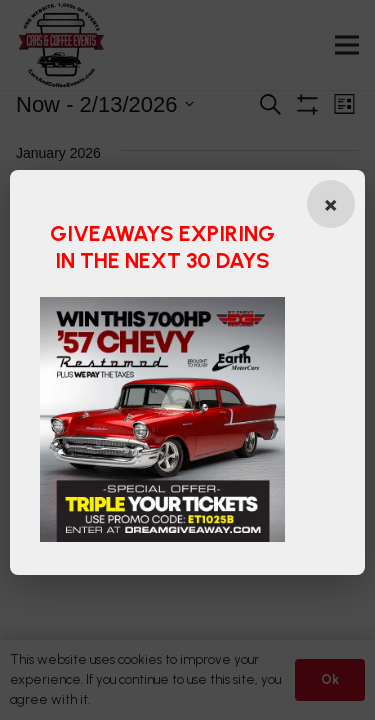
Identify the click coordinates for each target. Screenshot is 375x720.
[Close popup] (331, 204)
